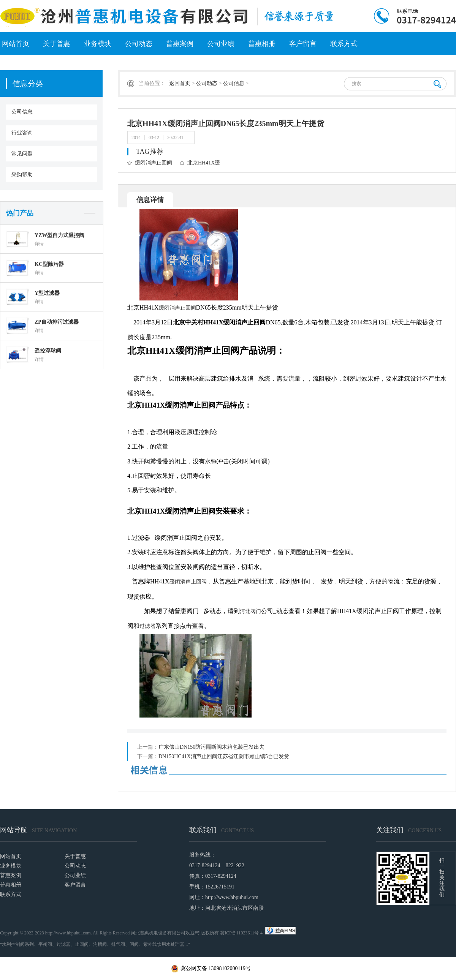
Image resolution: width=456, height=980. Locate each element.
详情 (39, 244)
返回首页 (180, 83)
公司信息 (22, 112)
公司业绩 (221, 44)
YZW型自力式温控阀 (59, 235)
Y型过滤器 (47, 293)
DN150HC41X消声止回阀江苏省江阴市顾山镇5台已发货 (224, 756)
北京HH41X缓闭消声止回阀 (200, 164)
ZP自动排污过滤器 (57, 322)
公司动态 (139, 44)
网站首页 (16, 44)
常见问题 (22, 154)
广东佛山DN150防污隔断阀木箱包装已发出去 (211, 747)
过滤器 (147, 626)
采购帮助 (22, 175)
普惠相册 (262, 44)
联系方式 (344, 44)
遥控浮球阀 (48, 351)
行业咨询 (22, 133)
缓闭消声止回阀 (154, 163)
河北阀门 (250, 611)
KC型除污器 (49, 264)
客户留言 (303, 44)
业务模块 (98, 44)
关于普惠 (57, 44)
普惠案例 (180, 44)
